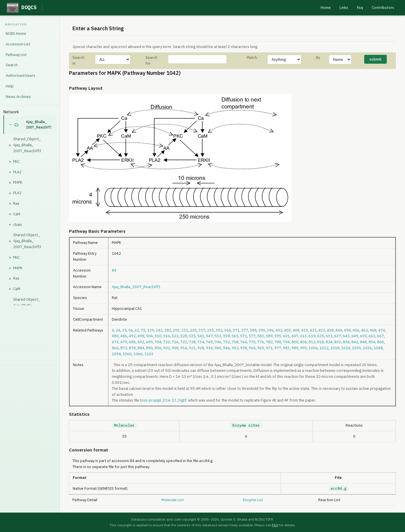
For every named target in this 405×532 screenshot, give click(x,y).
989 (295, 348)
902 (167, 348)
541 (201, 336)
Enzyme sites (246, 425)
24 (118, 330)
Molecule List (173, 500)
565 (235, 336)
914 (184, 348)
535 (192, 336)
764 (244, 342)
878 (132, 348)
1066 (138, 354)
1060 (127, 354)
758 (235, 342)
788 (278, 342)
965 (261, 348)
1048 (378, 348)
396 (270, 330)
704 (158, 342)
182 (168, 330)
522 (175, 336)
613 (303, 336)
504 (149, 336)
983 (286, 348)
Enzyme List (253, 500)
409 (296, 330)
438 (330, 330)
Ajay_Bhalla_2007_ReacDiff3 (39, 125)
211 (185, 330)
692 (141, 342)
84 (114, 270)
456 (356, 330)
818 (321, 342)
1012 (324, 348)
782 (269, 342)
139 (151, 330)
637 (338, 336)
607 (295, 336)
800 (295, 342)
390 (262, 330)
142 (159, 330)
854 (372, 342)
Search (12, 65)
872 (124, 348)
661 (372, 336)
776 (261, 342)
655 (363, 336)
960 (252, 348)
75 (143, 330)
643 (346, 336)
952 (235, 348)
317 (202, 330)
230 (193, 330)
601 (286, 336)
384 (253, 330)
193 (176, 330)
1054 (116, 354)
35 (124, 330)
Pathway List (16, 55)
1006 (313, 348)
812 (312, 342)
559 (226, 336)
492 (132, 336)
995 (303, 348)
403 (287, 330)
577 (252, 336)
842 (355, 342)
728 (192, 342)
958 (244, 348)
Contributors (383, 8)
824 (329, 342)
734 (201, 342)
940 (218, 348)
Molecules (124, 425)
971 (269, 348)
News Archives (18, 97)
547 (209, 336)
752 (226, 342)
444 (339, 330)
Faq (360, 8)
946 (226, 348)
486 (124, 336)
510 (158, 336)
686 (132, 342)
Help (10, 86)
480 (115, 336)
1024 (346, 348)
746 (218, 342)
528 (184, 336)
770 (252, 342)
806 (303, 342)
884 (141, 348)
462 (364, 330)
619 (312, 336)
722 (184, 342)
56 (131, 330)
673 (115, 342)
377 (245, 330)
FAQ (275, 525)
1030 (357, 348)
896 (158, 348)
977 (278, 348)
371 (236, 330)
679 (124, 342)
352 (219, 330)
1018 (335, 348)
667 (380, 336)
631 (329, 336)
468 (373, 330)
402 (279, 330)
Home (326, 8)
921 (192, 348)
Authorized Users (21, 76)
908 (175, 348)
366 (228, 330)
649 (355, 336)
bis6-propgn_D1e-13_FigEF (164, 400)
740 (209, 342)
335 (210, 330)
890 (149, 348)
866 (115, 348)
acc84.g (339, 488)
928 (201, 348)
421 (313, 330)
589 (269, 336)
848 (363, 342)
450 (347, 330)
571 (244, 336)
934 (209, 348)
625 (321, 336)
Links (344, 8)
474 (382, 330)
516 (167, 336)
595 (278, 336)
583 (261, 336)
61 (137, 330)
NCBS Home (16, 34)
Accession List (18, 44)
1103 (149, 354)
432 (322, 330)
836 (346, 342)
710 (167, 342)
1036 (367, 348)
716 (175, 342)
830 (338, 342)
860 (380, 342)
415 (305, 330)
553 (218, 336)
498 (141, 336)
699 (149, 342)
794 (286, 342)
